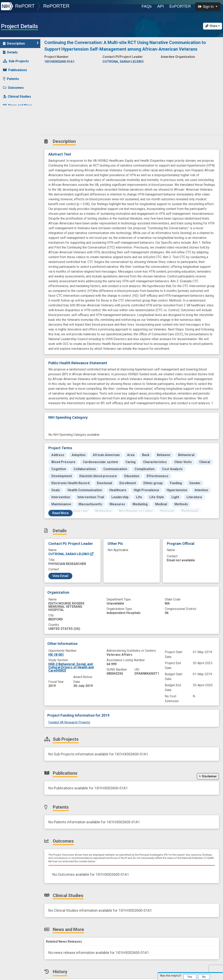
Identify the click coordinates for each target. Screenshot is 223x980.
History (11, 114)
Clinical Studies (17, 97)
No (204, 977)
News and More (18, 105)
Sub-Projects (16, 61)
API (161, 6)
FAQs (147, 6)
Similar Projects (18, 123)
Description (21, 43)
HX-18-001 (56, 655)
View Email (60, 576)
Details (10, 52)
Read (60, 513)
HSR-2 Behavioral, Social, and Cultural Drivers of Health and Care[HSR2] (71, 667)
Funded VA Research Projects (69, 722)
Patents (11, 79)
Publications (15, 70)
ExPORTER (180, 6)
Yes (190, 977)
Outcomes (13, 88)
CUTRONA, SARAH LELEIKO (71, 554)
